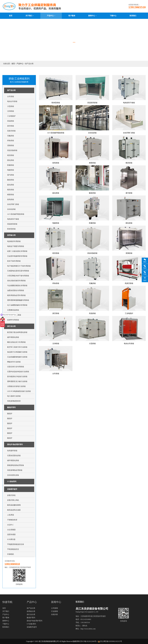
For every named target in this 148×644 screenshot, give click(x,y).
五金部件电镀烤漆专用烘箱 (17, 256)
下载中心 (6, 624)
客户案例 (6, 618)
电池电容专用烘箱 (14, 241)
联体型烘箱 (11, 229)
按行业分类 (11, 326)
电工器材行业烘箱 (14, 396)
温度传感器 (11, 534)
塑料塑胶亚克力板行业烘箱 (17, 381)
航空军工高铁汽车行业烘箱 (17, 347)
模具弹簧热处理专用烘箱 (16, 295)
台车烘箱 (11, 96)
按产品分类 (11, 90)
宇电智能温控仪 (13, 549)
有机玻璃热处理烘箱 (15, 470)
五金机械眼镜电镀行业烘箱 (17, 357)
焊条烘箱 (11, 141)
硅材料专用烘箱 (13, 320)
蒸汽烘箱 (11, 175)
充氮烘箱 (11, 136)
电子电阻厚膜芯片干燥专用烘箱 (19, 266)
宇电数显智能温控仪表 (16, 544)
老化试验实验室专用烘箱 (16, 281)
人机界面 (11, 515)
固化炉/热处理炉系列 (15, 444)
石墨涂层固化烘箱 (14, 456)
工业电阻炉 (11, 116)
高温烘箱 (11, 121)
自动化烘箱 (11, 209)
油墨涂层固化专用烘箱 (16, 290)
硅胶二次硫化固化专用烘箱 (17, 251)
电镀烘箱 (11, 170)
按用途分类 (11, 235)
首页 (13, 64)
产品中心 (20, 64)
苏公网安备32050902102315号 (111, 641)
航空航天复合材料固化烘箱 (17, 332)
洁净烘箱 (11, 111)
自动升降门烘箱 (13, 204)
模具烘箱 (11, 190)
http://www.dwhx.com (88, 629)
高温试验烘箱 (12, 150)
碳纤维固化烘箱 (13, 337)
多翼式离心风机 (13, 500)
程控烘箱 (11, 155)
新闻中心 (6, 621)
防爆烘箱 (11, 165)
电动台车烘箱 (12, 101)
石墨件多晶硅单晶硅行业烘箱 (18, 372)
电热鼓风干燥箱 (13, 219)
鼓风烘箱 (11, 199)
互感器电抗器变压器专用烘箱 (18, 271)
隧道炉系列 (11, 407)
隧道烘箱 (11, 180)
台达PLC (10, 525)
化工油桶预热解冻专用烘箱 (17, 305)
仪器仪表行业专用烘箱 (16, 367)
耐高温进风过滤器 (14, 510)
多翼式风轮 (11, 495)
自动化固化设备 (13, 475)
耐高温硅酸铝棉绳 (14, 505)
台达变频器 (11, 530)
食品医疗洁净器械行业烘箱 (17, 352)
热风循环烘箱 (12, 451)
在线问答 (54, 614)
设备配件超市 (12, 489)
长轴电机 (11, 554)
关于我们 (6, 611)
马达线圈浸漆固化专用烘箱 (17, 286)
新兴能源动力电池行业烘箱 (17, 376)
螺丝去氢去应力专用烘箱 (16, 342)
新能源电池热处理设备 (16, 465)
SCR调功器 (11, 539)
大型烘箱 (11, 106)
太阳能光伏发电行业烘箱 (16, 386)
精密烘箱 (11, 195)
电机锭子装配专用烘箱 (16, 246)
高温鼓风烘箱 (12, 224)
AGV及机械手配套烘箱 (16, 214)
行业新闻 (54, 611)
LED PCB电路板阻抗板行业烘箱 (19, 391)
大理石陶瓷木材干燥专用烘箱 (18, 276)
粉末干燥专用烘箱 (14, 261)
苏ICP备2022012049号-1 (89, 641)
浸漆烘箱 (11, 145)
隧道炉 (10, 414)
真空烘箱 (11, 126)
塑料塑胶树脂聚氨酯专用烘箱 (18, 300)
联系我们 (6, 627)
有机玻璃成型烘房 (14, 401)
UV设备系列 (12, 481)
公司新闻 (54, 608)
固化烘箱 (11, 160)
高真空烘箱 (11, 131)
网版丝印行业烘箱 (14, 362)
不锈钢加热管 (12, 520)
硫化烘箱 (11, 185)
